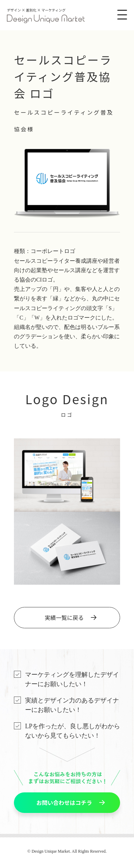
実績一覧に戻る (64, 617)
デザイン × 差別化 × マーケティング (46, 15)
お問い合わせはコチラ (64, 802)
